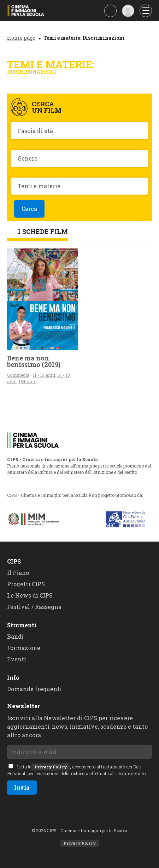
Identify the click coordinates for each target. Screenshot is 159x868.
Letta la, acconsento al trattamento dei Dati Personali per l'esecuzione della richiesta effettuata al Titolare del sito (76, 770)
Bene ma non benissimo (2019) (34, 361)
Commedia (18, 375)
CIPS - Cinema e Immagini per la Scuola (28, 11)
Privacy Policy (51, 767)
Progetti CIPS (26, 584)
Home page (21, 38)
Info (13, 677)
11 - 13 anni (44, 375)
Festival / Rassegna (34, 607)
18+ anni (28, 381)
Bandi (15, 636)
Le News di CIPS (30, 595)
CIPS (14, 561)
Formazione (24, 648)
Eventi (17, 659)
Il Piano (18, 573)
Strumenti (22, 625)
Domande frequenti (34, 689)
